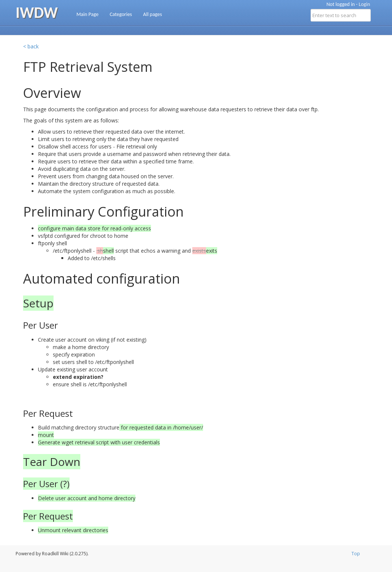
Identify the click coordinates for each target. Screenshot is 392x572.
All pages (153, 14)
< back (31, 46)
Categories (121, 14)
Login (364, 4)
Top (356, 554)
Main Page (87, 14)
